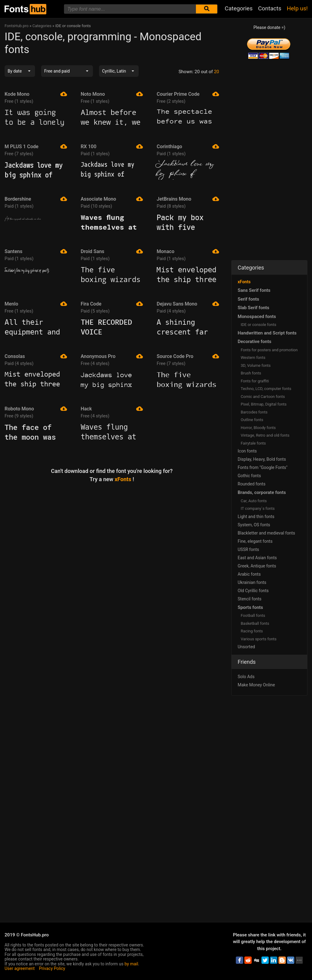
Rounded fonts (252, 484)
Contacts (270, 8)
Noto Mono (112, 94)
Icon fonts (247, 451)
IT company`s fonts (258, 508)
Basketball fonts (255, 623)
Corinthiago (188, 146)
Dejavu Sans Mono (188, 304)
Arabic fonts (249, 574)
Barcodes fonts (254, 412)
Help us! (297, 8)
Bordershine (36, 199)
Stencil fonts (250, 599)
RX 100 (112, 146)
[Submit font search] (207, 9)
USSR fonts (248, 549)
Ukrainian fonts (252, 582)
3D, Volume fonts (256, 365)
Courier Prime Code (188, 94)
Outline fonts (252, 420)
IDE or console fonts (259, 325)
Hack (112, 409)
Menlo (36, 304)
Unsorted (246, 647)
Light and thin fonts (256, 517)
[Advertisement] (112, 535)
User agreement (20, 968)
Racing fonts (252, 631)
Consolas (36, 356)
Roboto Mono (36, 409)
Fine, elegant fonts (255, 541)
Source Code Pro (188, 356)
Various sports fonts (259, 639)
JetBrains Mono (188, 199)
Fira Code (112, 304)
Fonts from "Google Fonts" (263, 467)
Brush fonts (251, 373)
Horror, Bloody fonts (258, 428)
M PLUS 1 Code (36, 146)
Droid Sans (112, 251)
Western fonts (253, 358)
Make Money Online (256, 685)
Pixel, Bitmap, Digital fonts (264, 404)
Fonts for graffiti (255, 381)
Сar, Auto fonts (254, 501)
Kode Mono (36, 94)
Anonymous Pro (112, 356)
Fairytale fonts (253, 443)
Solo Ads (246, 677)
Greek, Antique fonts (257, 566)
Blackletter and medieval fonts (266, 533)
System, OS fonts (254, 525)
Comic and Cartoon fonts (263, 397)
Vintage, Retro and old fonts (265, 435)
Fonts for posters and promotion (269, 350)
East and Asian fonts (257, 558)
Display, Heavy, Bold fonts (262, 459)
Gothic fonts (249, 476)
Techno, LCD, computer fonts (266, 389)
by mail (131, 964)
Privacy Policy (52, 968)
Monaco (188, 251)
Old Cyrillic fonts (253, 591)
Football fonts (253, 615)
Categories (239, 8)
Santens (36, 251)
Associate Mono (112, 199)
